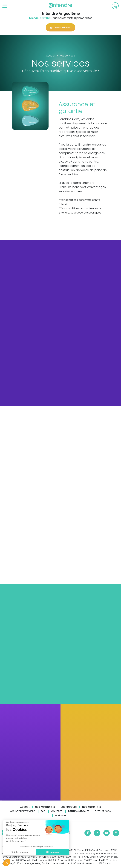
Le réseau (60, 816)
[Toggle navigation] (5, 6)
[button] (7, 863)
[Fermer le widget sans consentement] (18, 822)
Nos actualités (92, 807)
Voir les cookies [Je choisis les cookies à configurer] (19, 852)
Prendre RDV (60, 27)
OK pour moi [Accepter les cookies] (52, 852)
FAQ (43, 811)
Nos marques (69, 807)
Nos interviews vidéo (22, 811)
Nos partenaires (45, 807)
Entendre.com (103, 811)
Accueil (25, 807)
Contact (57, 811)
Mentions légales (79, 811)
